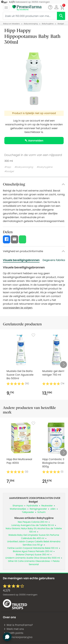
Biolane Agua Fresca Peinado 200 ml (33, 551)
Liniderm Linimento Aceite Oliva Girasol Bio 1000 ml (33, 558)
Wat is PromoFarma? (18, 625)
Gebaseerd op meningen (20, 595)
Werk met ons (14, 629)
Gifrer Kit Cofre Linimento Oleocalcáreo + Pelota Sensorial (34, 563)
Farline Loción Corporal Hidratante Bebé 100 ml (33, 548)
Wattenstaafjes (18, 509)
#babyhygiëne (45, 167)
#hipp (8, 167)
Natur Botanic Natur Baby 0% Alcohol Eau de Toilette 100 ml (34, 530)
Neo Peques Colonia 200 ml (33, 522)
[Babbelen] (50, 7)
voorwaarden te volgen (18, 308)
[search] (61, 16)
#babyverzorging (24, 167)
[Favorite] (33, 335)
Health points (13, 633)
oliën (53, 509)
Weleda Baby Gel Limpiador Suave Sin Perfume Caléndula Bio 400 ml (34, 537)
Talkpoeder (28, 512)
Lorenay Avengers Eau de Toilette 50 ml (33, 525)
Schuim (41, 512)
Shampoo (18, 506)
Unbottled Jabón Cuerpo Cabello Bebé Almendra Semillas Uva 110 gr (34, 543)
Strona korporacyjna (18, 637)
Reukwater (47, 506)
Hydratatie (32, 506)
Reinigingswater (38, 509)
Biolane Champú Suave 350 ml (33, 555)
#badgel (9, 171)
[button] (56, 7)
